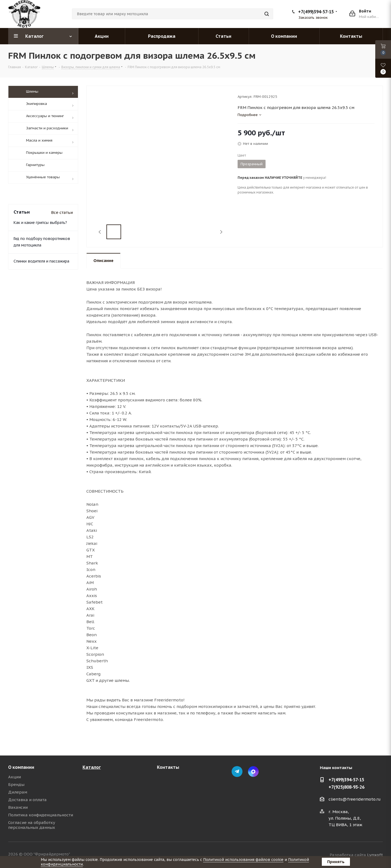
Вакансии (18, 807)
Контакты (168, 767)
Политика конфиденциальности (41, 815)
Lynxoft (375, 855)
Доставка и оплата (27, 800)
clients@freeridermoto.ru (355, 799)
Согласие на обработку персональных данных (32, 825)
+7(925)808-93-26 (346, 787)
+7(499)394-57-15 (316, 12)
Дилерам (18, 792)
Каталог (92, 767)
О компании (21, 767)
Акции (15, 777)
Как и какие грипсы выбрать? (40, 249)
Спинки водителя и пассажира (41, 287)
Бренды (16, 784)
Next (221, 232)
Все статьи (62, 238)
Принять (336, 862)
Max (253, 772)
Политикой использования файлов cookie (243, 860)
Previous (100, 232)
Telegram (237, 772)
